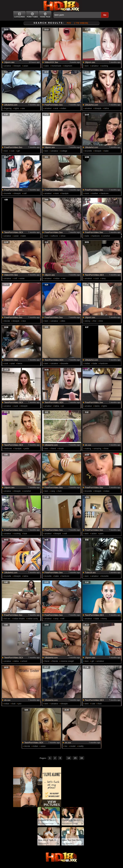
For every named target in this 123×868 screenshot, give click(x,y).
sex (23, 108)
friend (53, 449)
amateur (8, 66)
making (88, 449)
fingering (8, 108)
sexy (104, 278)
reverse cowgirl (67, 661)
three (106, 449)
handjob (65, 193)
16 (82, 758)
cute (13, 151)
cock (97, 278)
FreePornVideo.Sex (54, 105)
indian (64, 108)
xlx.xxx (88, 445)
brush (61, 449)
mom (57, 193)
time (101, 321)
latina (107, 108)
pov (20, 704)
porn (102, 534)
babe (47, 66)
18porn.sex (9, 62)
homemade (57, 66)
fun (66, 746)
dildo (63, 321)
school (24, 661)
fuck (60, 491)
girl (19, 151)
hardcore (105, 193)
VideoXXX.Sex (51, 62)
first (95, 321)
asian (26, 66)
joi (63, 406)
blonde (7, 321)
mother (95, 193)
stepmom (68, 66)
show (63, 236)
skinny (88, 321)
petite (27, 449)
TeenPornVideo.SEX (14, 232)
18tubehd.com (11, 105)
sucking (105, 66)
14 (69, 758)
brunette (88, 151)
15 (75, 758)
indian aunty (33, 619)
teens (20, 364)
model (73, 746)
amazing (98, 449)
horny (104, 619)
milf (25, 193)
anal (56, 108)
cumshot (106, 236)
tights (17, 108)
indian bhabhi (19, 619)
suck (16, 406)
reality (81, 746)
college (64, 151)
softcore (55, 236)
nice (24, 321)
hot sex (7, 619)
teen (87, 66)
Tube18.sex (90, 573)
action (94, 534)
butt (14, 704)
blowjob (17, 66)
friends (55, 661)
